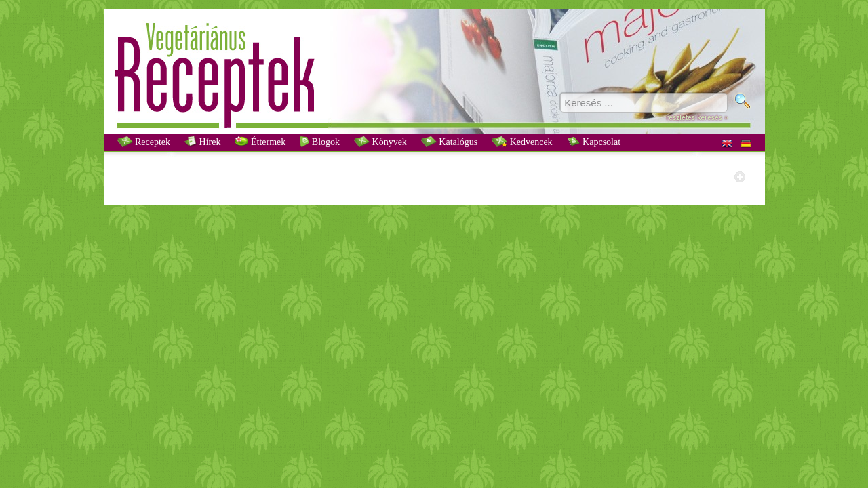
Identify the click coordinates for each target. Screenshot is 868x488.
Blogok (320, 142)
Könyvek (380, 142)
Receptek (144, 142)
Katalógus (449, 142)
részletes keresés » (697, 118)
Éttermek (260, 142)
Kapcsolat (594, 142)
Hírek (202, 142)
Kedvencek (522, 142)
